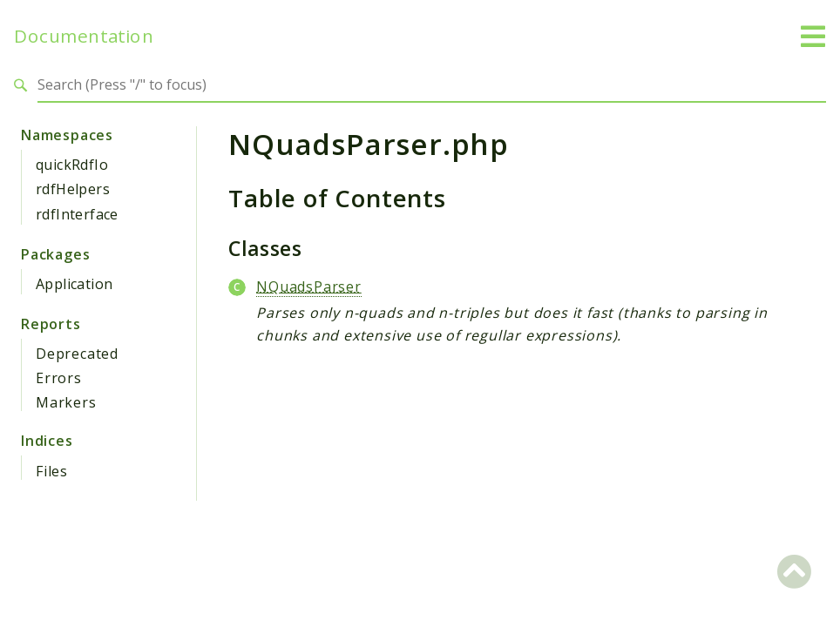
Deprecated (77, 354)
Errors (59, 378)
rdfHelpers (73, 189)
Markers (66, 402)
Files (52, 471)
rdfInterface (77, 214)
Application (74, 284)
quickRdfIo (72, 165)
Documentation (84, 36)
